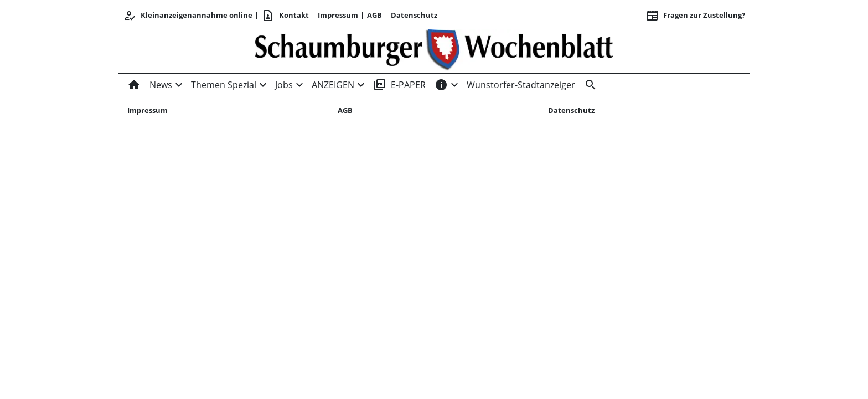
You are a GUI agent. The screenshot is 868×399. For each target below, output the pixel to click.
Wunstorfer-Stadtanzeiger (521, 85)
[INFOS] (441, 85)
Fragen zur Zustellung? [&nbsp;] (695, 16)
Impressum (338, 15)
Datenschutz (414, 15)
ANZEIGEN (333, 85)
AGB (374, 15)
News (161, 85)
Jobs (284, 85)
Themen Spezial (224, 85)
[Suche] (588, 85)
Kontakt (285, 16)
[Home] (136, 85)
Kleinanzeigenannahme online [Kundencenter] (188, 16)
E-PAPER (399, 85)
